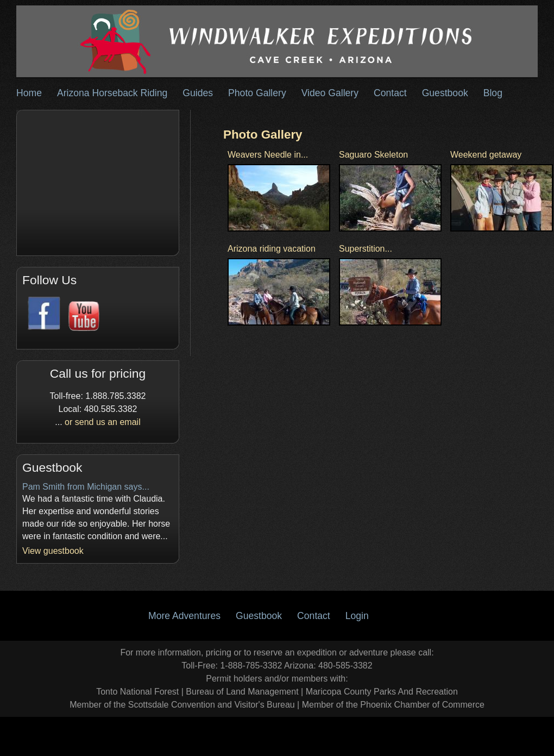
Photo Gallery (257, 93)
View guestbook (53, 551)
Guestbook (445, 93)
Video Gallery (330, 93)
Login (357, 616)
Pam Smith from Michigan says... (86, 487)
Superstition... (366, 249)
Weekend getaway (486, 155)
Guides (198, 93)
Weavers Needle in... (268, 155)
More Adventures (184, 616)
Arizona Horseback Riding (112, 93)
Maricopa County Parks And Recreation (382, 692)
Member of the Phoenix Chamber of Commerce (393, 705)
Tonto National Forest (137, 692)
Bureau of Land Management (242, 692)
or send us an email (103, 422)
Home (29, 93)
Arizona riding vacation (272, 249)
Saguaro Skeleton (373, 155)
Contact (390, 93)
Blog (493, 93)
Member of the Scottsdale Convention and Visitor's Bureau (182, 705)
